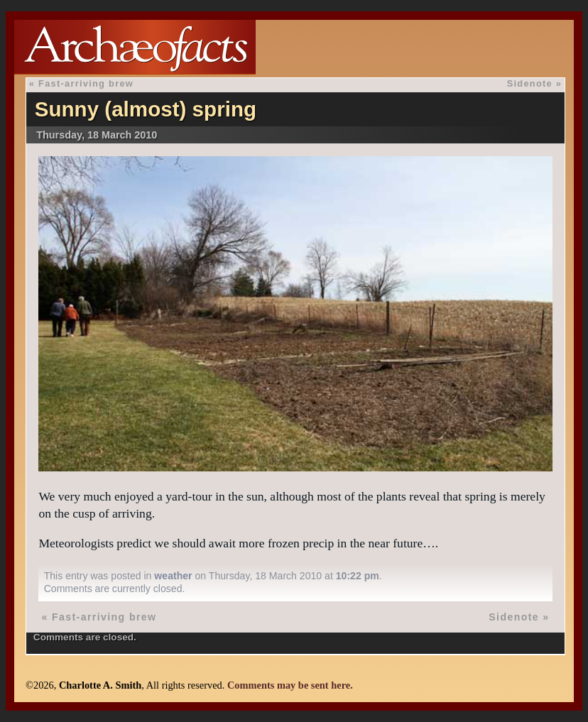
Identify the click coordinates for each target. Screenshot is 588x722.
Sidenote (530, 83)
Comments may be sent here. (290, 685)
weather (173, 576)
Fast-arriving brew (86, 83)
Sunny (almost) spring (146, 109)
